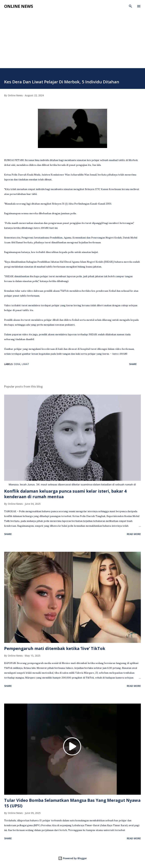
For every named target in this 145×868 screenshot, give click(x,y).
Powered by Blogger (72, 858)
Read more (134, 534)
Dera (17, 364)
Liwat (25, 364)
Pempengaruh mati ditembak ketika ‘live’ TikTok (55, 648)
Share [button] (133, 364)
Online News (19, 6)
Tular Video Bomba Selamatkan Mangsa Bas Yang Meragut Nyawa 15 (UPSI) (72, 803)
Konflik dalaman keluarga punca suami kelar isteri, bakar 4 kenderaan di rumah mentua (65, 494)
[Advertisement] (72, 42)
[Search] (130, 6)
